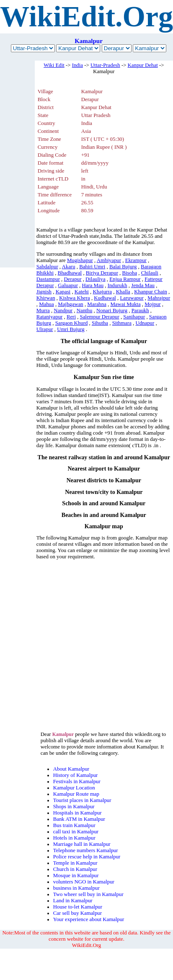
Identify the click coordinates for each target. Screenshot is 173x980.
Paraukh (140, 311)
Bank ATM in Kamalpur (79, 819)
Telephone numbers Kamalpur (86, 850)
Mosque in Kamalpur (76, 876)
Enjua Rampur (125, 279)
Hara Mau (93, 285)
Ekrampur (136, 260)
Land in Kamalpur (73, 901)
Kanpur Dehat (143, 65)
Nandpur (63, 311)
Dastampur (48, 279)
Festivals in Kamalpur (77, 781)
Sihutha (100, 323)
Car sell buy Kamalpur (77, 913)
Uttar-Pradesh (105, 65)
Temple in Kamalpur (75, 863)
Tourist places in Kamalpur (82, 800)
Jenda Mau (143, 285)
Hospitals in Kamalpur (77, 813)
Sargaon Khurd (72, 323)
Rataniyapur (50, 317)
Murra (43, 311)
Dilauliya (96, 279)
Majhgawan (70, 304)
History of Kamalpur (76, 775)
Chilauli (150, 273)
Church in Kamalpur (75, 869)
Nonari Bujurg (112, 311)
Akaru (69, 267)
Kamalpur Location (74, 788)
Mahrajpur (159, 298)
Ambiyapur (109, 260)
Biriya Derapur (102, 273)
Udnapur (145, 323)
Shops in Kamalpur (74, 807)
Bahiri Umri (92, 267)
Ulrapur (45, 329)
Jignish (44, 292)
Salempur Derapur (100, 317)
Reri (71, 317)
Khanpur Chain (151, 292)
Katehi (82, 292)
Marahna (97, 304)
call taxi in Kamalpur (76, 832)
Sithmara (122, 323)
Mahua (46, 304)
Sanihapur (134, 317)
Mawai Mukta (125, 304)
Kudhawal (105, 298)
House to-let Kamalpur (78, 907)
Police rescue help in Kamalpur (87, 857)
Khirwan (46, 298)
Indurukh (117, 285)
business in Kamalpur (76, 888)
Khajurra (102, 292)
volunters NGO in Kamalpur (84, 882)
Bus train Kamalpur (74, 825)
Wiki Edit (54, 65)
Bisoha (130, 273)
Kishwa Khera (75, 298)
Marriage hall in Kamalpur (82, 844)
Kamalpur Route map (76, 794)
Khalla (123, 292)
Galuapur (68, 285)
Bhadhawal (70, 273)
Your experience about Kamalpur (89, 919)
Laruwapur (132, 298)
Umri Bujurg (71, 329)
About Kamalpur (71, 769)
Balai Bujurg (123, 267)
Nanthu (85, 311)
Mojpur (152, 304)
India (77, 65)
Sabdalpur (47, 267)
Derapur (73, 279)
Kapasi (63, 292)
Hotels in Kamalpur (74, 838)
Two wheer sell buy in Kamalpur (88, 894)
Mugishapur (80, 260)
